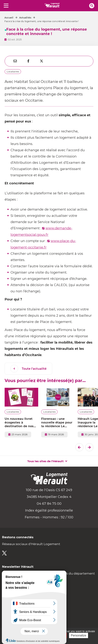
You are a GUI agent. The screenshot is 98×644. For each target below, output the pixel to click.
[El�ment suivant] (89, 447)
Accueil (9, 18)
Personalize (79, 635)
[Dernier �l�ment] (79, 447)
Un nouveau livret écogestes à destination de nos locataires (19, 423)
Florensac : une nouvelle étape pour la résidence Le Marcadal (57, 423)
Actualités (25, 18)
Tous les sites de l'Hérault (45, 461)
